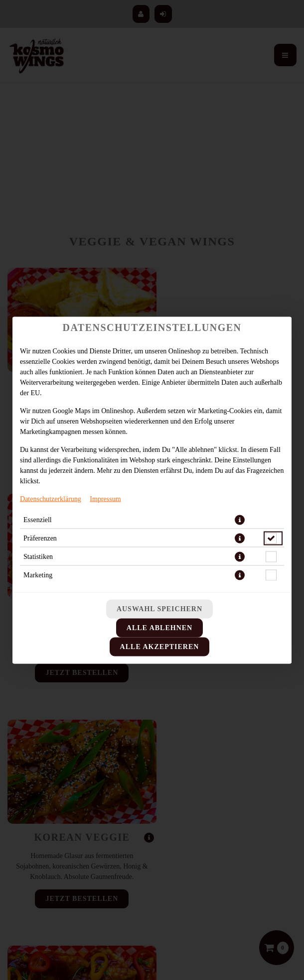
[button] (240, 520)
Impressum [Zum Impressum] (105, 498)
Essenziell (38, 519)
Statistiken (38, 556)
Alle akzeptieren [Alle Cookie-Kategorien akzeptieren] (160, 646)
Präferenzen (40, 538)
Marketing (38, 575)
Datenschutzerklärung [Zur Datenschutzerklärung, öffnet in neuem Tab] (51, 498)
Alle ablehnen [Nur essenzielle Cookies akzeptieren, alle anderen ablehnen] (159, 627)
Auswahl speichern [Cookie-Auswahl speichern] (159, 608)
